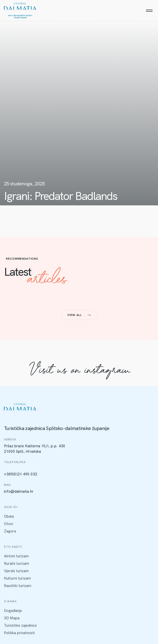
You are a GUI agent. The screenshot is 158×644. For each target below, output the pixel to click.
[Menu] (149, 11)
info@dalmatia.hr (19, 491)
